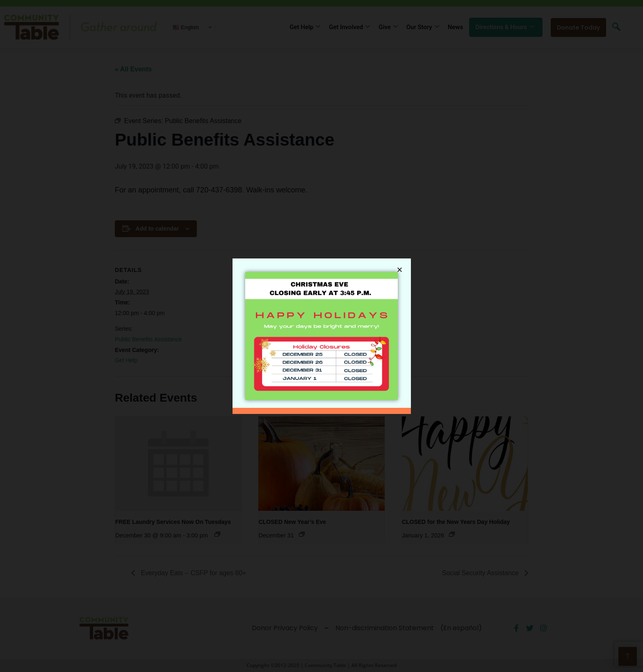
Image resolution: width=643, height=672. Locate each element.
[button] (400, 266)
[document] (321, 336)
